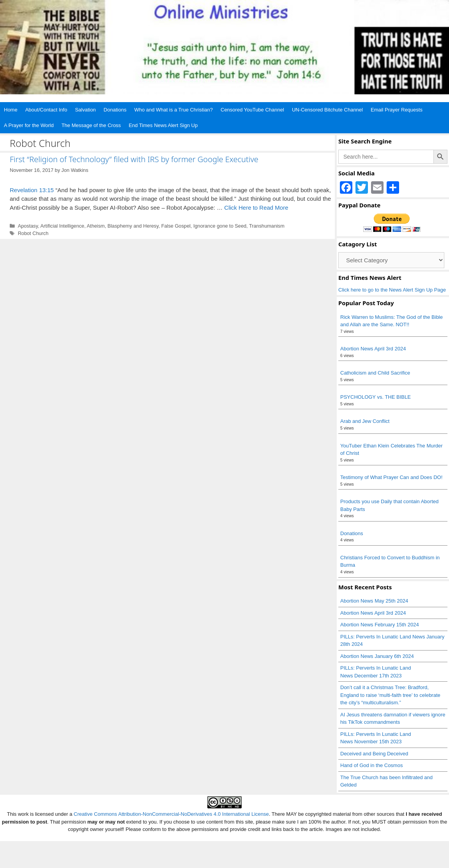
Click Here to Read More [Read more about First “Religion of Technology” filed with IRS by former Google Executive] (256, 208)
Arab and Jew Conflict (365, 421)
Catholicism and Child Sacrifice (375, 373)
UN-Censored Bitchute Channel (327, 110)
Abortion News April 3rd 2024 (373, 349)
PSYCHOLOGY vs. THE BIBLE (376, 397)
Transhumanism (267, 226)
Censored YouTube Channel (252, 110)
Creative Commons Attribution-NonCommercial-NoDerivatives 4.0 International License (171, 814)
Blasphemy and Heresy (133, 226)
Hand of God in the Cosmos (371, 765)
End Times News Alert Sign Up (163, 125)
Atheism (96, 226)
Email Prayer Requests (397, 110)
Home (11, 110)
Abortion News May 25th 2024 (374, 601)
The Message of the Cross (91, 125)
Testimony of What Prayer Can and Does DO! (391, 477)
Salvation (85, 110)
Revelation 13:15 (32, 190)
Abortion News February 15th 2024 (380, 625)
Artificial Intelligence (63, 226)
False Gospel (176, 226)
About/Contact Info (46, 110)
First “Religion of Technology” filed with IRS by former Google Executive (134, 159)
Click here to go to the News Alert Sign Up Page (392, 290)
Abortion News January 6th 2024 (377, 656)
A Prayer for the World (29, 125)
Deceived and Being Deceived (374, 754)
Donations (115, 110)
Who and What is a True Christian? (173, 110)
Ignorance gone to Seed (220, 226)
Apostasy (28, 226)
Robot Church (33, 233)
